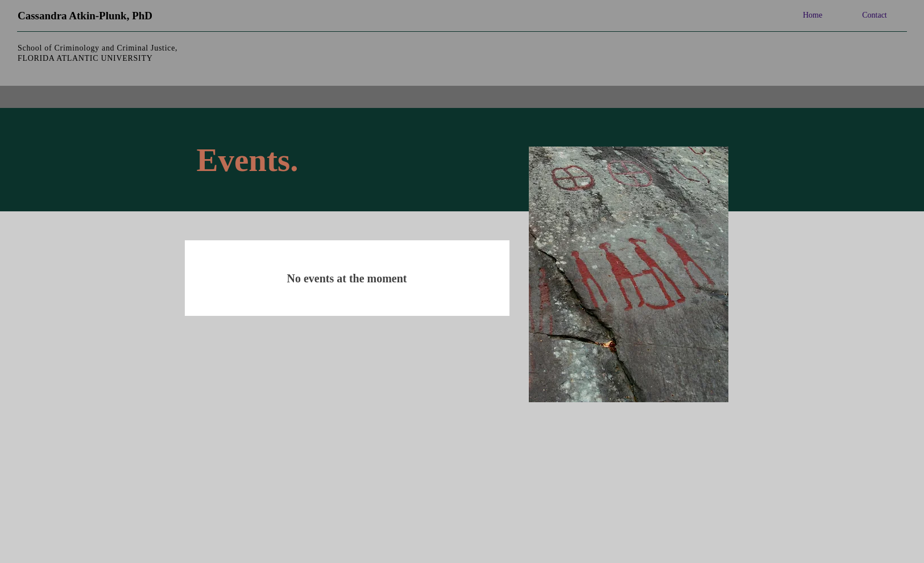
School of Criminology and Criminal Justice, (98, 48)
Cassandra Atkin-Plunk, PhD (85, 16)
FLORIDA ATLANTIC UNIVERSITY (85, 58)
